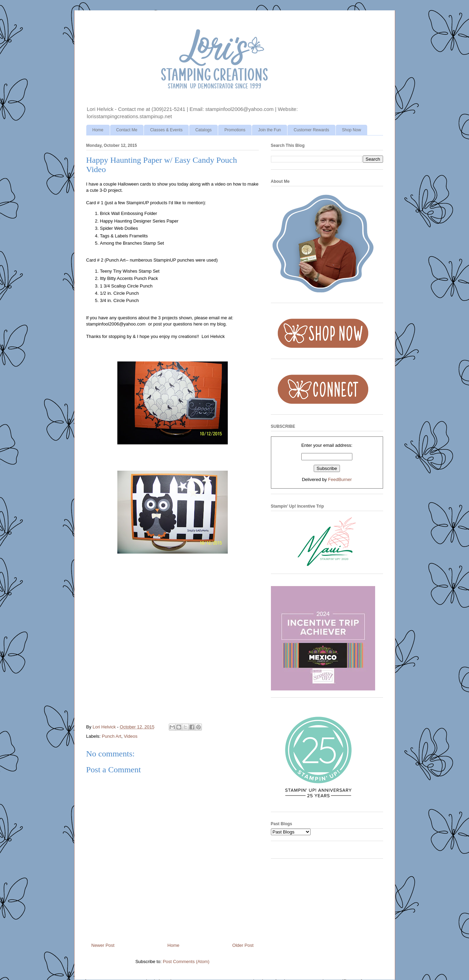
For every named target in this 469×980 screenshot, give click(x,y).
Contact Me (127, 130)
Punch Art (111, 736)
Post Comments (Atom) (186, 962)
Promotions (235, 130)
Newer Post (103, 945)
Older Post (243, 945)
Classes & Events (166, 130)
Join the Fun (270, 130)
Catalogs (203, 130)
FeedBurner (340, 479)
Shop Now (351, 130)
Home (98, 130)
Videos (131, 736)
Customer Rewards (311, 130)
